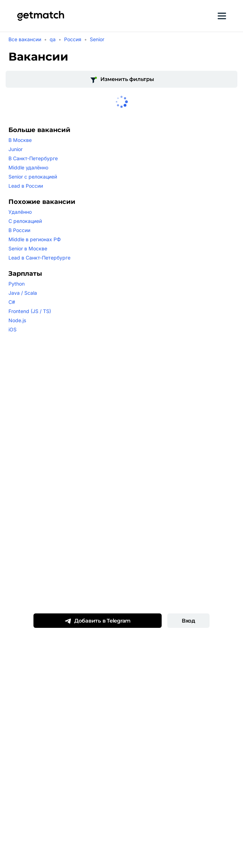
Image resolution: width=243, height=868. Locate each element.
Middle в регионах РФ (35, 239)
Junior (15, 149)
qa (53, 39)
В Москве (20, 140)
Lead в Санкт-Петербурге (39, 258)
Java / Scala (23, 293)
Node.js (17, 320)
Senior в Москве (28, 248)
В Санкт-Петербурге (33, 158)
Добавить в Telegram (98, 621)
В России (19, 230)
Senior (97, 39)
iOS (13, 329)
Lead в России (26, 186)
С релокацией (25, 221)
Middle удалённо (28, 167)
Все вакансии (25, 39)
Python (17, 284)
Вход (188, 621)
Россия (73, 39)
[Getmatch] (40, 16)
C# (12, 302)
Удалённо (20, 212)
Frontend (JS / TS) (30, 311)
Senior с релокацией (33, 177)
